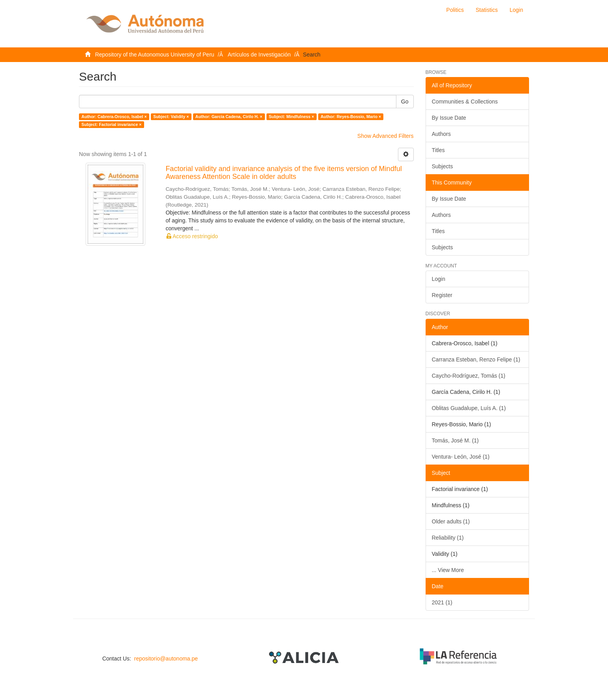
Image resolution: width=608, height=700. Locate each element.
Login (439, 279)
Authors (441, 134)
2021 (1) (442, 602)
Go (405, 102)
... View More (448, 570)
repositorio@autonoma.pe (166, 659)
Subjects (443, 166)
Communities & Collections (465, 102)
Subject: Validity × (171, 117)
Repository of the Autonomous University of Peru (155, 55)
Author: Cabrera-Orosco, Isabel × (114, 117)
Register (442, 295)
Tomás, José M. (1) (455, 440)
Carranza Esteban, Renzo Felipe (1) (476, 359)
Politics (455, 10)
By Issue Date (449, 118)
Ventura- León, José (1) (461, 457)
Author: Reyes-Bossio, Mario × (351, 117)
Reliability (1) (448, 538)
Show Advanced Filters (385, 136)
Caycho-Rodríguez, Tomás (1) (469, 376)
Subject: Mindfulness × (292, 117)
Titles (438, 150)
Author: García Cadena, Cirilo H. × (229, 117)
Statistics (487, 10)
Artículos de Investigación (259, 55)
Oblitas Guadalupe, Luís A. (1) (469, 408)
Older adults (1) (451, 521)
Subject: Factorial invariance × (111, 124)
